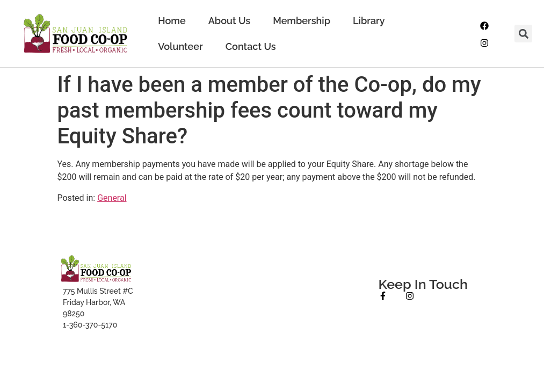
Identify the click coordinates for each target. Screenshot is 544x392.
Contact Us (251, 46)
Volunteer (180, 46)
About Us (229, 21)
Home (172, 21)
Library (369, 21)
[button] (523, 34)
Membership (302, 21)
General (112, 198)
